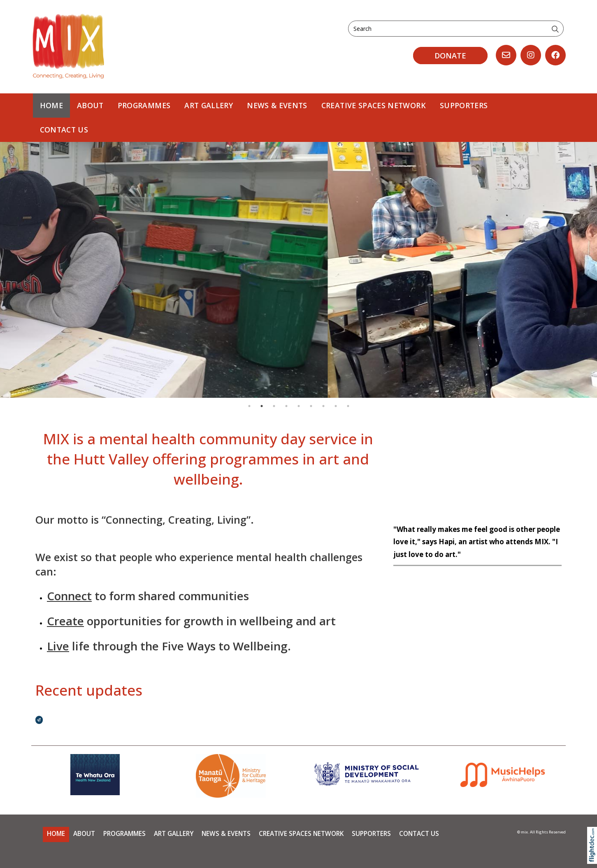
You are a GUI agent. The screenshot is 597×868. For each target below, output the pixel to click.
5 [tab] (299, 406)
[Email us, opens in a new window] (506, 55)
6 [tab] (311, 406)
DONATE (450, 56)
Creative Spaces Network (374, 105)
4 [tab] (286, 406)
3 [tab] (274, 406)
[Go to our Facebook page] (555, 55)
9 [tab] (348, 406)
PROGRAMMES (144, 105)
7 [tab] (323, 406)
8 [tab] (336, 406)
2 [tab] (262, 406)
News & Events (277, 105)
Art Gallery (209, 105)
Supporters (464, 105)
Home (51, 105)
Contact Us (64, 130)
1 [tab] (249, 406)
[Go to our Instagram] (531, 55)
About (90, 105)
